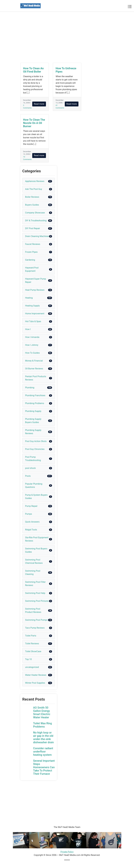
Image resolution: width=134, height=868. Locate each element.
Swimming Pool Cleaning (33, 572)
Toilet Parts (31, 636)
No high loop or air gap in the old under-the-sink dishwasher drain (44, 737)
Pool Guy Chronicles (35, 449)
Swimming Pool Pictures (37, 601)
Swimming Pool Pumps (36, 620)
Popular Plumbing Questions (34, 485)
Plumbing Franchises (35, 395)
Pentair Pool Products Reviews (36, 378)
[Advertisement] (67, 37)
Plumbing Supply (33, 411)
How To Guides (32, 353)
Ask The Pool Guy (34, 189)
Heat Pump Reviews (35, 290)
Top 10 (29, 659)
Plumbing (30, 388)
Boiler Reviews (32, 197)
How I (28, 329)
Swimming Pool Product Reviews (33, 610)
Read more (39, 104)
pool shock (30, 468)
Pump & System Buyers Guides (36, 497)
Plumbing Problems (35, 403)
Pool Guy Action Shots (36, 441)
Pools (28, 476)
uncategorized (32, 667)
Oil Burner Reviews (34, 369)
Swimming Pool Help (35, 593)
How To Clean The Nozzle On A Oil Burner (34, 123)
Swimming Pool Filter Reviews (35, 584)
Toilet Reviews (32, 644)
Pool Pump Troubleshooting (33, 459)
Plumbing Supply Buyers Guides (33, 421)
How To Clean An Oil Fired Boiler (33, 70)
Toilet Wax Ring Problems (43, 725)
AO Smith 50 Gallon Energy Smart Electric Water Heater (42, 712)
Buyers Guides (32, 205)
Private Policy (67, 852)
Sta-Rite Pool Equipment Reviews (37, 539)
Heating (29, 298)
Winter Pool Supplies (35, 683)
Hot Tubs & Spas (33, 321)
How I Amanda (32, 337)
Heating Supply (32, 306)
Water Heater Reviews (36, 675)
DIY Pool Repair (33, 228)
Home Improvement (35, 314)
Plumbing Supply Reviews (33, 432)
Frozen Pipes (31, 252)
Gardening (30, 260)
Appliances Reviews (35, 181)
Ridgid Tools (31, 530)
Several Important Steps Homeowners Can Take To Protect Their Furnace (44, 767)
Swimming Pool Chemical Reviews (34, 561)
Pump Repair (31, 506)
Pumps (29, 514)
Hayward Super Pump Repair (36, 280)
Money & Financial (34, 361)
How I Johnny (32, 345)
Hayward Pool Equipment (32, 269)
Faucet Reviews (33, 244)
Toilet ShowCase (33, 651)
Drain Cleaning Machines (37, 236)
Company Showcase (35, 213)
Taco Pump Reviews (35, 628)
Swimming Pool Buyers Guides (36, 550)
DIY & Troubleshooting (36, 221)
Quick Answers (32, 522)
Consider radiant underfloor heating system (43, 752)
